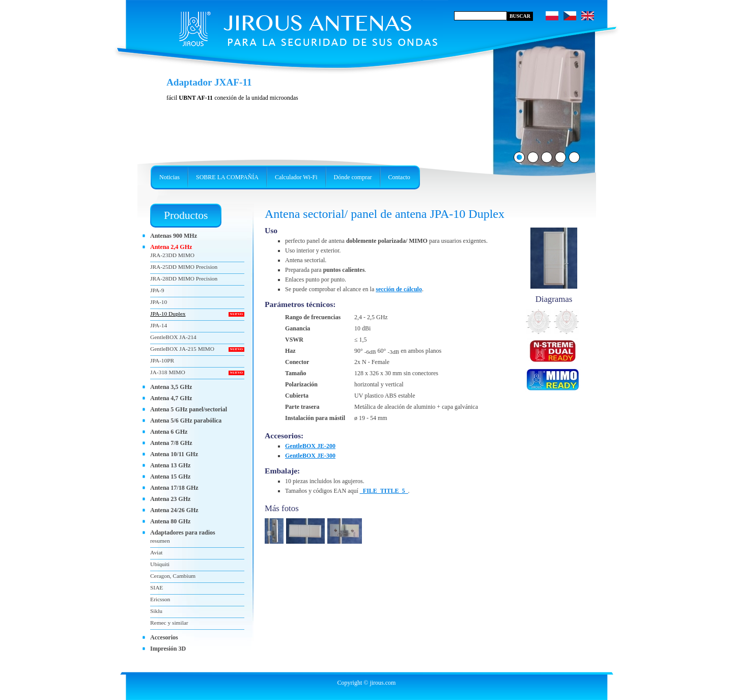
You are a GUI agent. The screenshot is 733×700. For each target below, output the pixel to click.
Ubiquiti (160, 564)
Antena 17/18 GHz (174, 488)
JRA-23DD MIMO (172, 255)
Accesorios (164, 637)
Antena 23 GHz (170, 499)
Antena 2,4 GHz (171, 247)
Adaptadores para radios (183, 533)
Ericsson (160, 599)
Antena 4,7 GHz (171, 398)
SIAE (157, 587)
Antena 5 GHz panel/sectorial (189, 409)
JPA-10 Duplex (168, 314)
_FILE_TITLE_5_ (384, 491)
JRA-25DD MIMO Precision (184, 267)
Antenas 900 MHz (174, 236)
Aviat (156, 552)
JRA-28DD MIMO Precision (184, 278)
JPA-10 (159, 302)
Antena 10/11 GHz (174, 454)
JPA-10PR (162, 360)
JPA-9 (157, 290)
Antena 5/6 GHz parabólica (186, 421)
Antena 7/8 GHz (171, 443)
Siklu (156, 611)
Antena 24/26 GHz (174, 510)
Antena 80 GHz (170, 521)
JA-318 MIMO (168, 372)
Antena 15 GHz (170, 477)
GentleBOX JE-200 (310, 446)
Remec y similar (169, 623)
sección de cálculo (399, 289)
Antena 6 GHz (169, 432)
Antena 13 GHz (170, 465)
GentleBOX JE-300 (310, 456)
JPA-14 (159, 325)
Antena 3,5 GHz (171, 387)
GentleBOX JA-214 (173, 337)
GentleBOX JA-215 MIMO (182, 349)
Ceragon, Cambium (173, 576)
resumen (160, 541)
